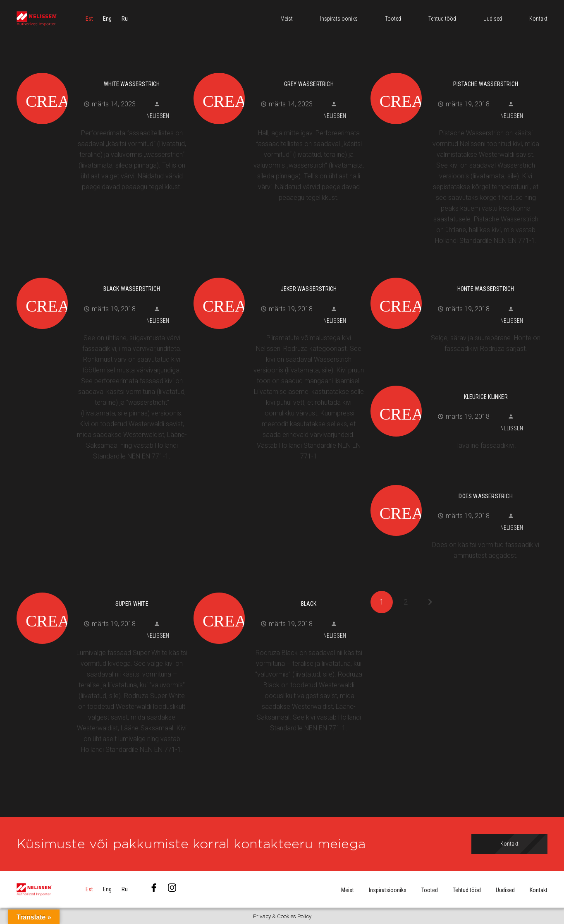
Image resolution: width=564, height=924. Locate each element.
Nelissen (158, 116)
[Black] (279, 591)
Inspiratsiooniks (388, 890)
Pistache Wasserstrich (486, 84)
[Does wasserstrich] (456, 484)
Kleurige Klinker (486, 397)
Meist (348, 890)
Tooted (430, 890)
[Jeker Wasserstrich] (279, 276)
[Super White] (102, 591)
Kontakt (539, 890)
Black (309, 604)
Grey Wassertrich (309, 84)
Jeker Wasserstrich (309, 289)
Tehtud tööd (467, 890)
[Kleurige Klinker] (456, 384)
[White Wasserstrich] (102, 72)
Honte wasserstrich (486, 289)
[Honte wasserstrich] (456, 276)
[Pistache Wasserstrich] (456, 72)
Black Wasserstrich (132, 289)
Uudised (505, 890)
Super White (132, 604)
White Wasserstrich (132, 84)
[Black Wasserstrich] (102, 276)
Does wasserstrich (485, 496)
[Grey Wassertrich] (279, 72)
